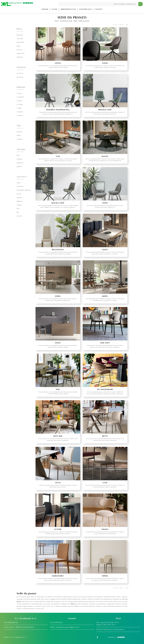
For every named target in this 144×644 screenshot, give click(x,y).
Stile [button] (19, 126)
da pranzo (20, 77)
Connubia (20, 39)
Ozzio (18, 46)
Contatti (99, 9)
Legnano (20, 198)
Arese (19, 183)
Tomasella (20, 57)
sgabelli (19, 166)
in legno (19, 101)
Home (57, 21)
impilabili (20, 159)
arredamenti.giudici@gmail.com (67, 627)
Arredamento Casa (68, 9)
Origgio (19, 205)
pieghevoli (20, 163)
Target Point (21, 53)
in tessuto (20, 115)
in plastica (20, 112)
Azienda (45, 9)
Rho (18, 212)
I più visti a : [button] (22, 177)
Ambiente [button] (21, 67)
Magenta (20, 201)
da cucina (20, 73)
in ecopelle (20, 97)
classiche (20, 132)
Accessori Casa (85, 9)
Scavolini (19, 50)
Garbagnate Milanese (24, 190)
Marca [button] (19, 29)
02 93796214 (58, 623)
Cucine (54, 9)
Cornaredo (20, 186)
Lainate (19, 194)
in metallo (20, 104)
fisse (18, 155)
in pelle (19, 108)
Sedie (75, 21)
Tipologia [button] (21, 149)
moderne (20, 139)
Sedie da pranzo (84, 21)
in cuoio (19, 93)
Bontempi (20, 35)
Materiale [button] (21, 87)
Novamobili (20, 42)
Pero (18, 209)
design (19, 135)
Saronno (19, 216)
